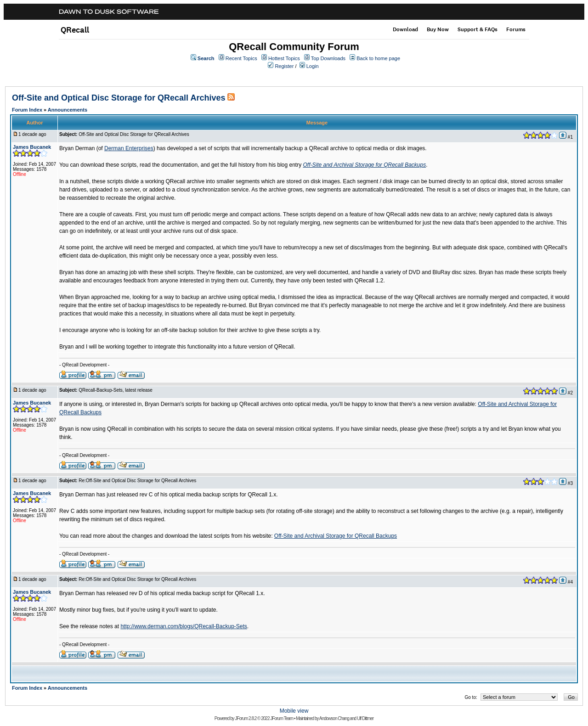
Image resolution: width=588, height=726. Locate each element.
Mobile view (294, 711)
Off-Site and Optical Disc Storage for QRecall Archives (119, 98)
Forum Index (27, 110)
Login (313, 66)
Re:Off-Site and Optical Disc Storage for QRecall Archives (137, 481)
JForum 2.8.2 (246, 718)
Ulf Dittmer (365, 718)
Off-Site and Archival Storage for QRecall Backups (365, 165)
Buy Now (438, 29)
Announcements (68, 110)
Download (405, 29)
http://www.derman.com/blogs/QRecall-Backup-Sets (184, 626)
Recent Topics (241, 58)
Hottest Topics (284, 58)
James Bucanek (32, 147)
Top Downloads (328, 58)
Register (284, 66)
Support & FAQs (478, 29)
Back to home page (378, 58)
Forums (516, 29)
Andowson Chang (334, 718)
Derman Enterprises (129, 148)
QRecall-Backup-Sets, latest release (116, 390)
